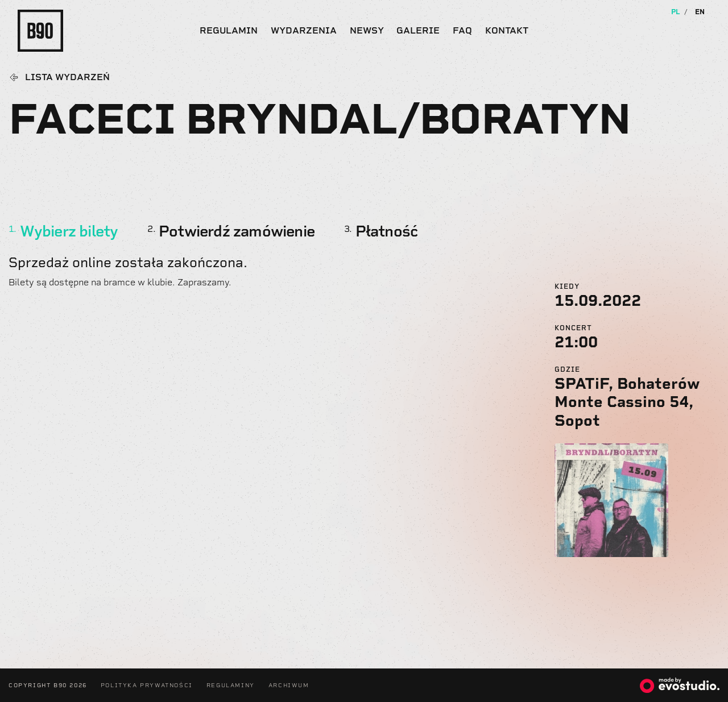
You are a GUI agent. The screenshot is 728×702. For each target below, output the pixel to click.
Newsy (367, 30)
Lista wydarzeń (67, 77)
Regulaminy (231, 685)
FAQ (462, 30)
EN (700, 12)
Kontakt (507, 30)
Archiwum (289, 685)
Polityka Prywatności (147, 685)
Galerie (418, 30)
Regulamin (229, 30)
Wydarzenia (304, 30)
